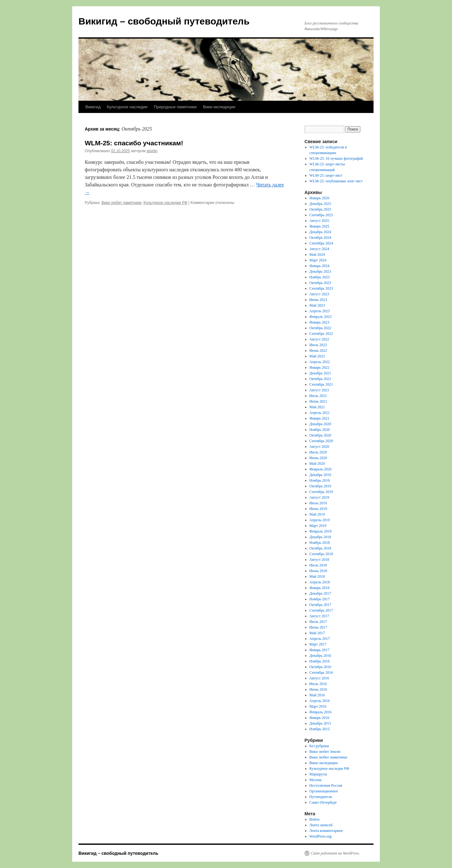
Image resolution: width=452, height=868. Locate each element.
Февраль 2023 (320, 317)
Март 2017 (318, 644)
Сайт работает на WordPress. (335, 853)
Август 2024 (319, 249)
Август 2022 (319, 339)
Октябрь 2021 (320, 379)
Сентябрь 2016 (321, 672)
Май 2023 (317, 305)
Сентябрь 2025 (321, 215)
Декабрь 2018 (320, 537)
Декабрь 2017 (320, 593)
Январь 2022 (320, 367)
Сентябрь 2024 (321, 243)
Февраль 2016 (320, 712)
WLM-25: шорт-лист (326, 175)
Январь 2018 (320, 588)
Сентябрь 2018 (321, 554)
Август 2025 (319, 221)
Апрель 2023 (320, 311)
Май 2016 (317, 695)
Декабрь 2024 (320, 232)
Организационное (324, 791)
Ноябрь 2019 (320, 480)
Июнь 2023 (318, 300)
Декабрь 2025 (320, 204)
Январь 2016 (320, 718)
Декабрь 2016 (320, 656)
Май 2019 (317, 514)
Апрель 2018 (320, 582)
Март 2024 (318, 260)
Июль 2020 (318, 452)
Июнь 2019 (318, 509)
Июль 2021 (318, 396)
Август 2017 (319, 616)
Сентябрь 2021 (321, 384)
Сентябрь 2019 (321, 492)
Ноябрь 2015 (320, 729)
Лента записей (321, 825)
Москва (316, 780)
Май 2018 (317, 576)
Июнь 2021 (318, 401)
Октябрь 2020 (320, 435)
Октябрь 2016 (320, 667)
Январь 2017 (320, 650)
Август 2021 (319, 390)
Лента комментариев (326, 831)
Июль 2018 (318, 565)
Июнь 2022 (318, 351)
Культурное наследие (127, 107)
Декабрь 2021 (320, 373)
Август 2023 (319, 294)
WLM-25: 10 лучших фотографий (336, 158)
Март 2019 (318, 526)
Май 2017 (317, 633)
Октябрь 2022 (320, 328)
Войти (315, 819)
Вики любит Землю (325, 752)
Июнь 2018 (318, 571)
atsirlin (152, 151)
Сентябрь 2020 (321, 441)
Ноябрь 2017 (320, 599)
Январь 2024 (320, 266)
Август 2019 (319, 497)
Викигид (93, 107)
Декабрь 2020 (320, 424)
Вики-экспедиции (219, 107)
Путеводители (321, 797)
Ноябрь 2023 (320, 277)
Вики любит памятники (121, 203)
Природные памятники (175, 107)
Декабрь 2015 (320, 723)
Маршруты (318, 774)
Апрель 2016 (320, 701)
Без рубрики (319, 746)
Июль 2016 (318, 684)
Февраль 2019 (320, 531)
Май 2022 (317, 356)
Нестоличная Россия (326, 785)
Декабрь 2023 (320, 271)
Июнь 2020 (318, 458)
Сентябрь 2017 (321, 610)
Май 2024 (317, 255)
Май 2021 (317, 407)
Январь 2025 (320, 226)
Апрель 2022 (320, 362)
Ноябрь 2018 (320, 543)
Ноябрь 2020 (320, 430)
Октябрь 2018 (320, 548)
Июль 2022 (318, 345)
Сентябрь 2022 (321, 334)
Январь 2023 (320, 322)
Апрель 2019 (320, 520)
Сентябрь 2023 (321, 288)
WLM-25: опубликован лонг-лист (336, 181)
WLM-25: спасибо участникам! (134, 143)
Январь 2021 (320, 418)
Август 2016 (319, 678)
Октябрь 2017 (320, 605)
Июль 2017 (318, 622)
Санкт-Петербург (323, 802)
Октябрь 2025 (320, 209)
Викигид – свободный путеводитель (164, 21)
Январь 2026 (320, 198)
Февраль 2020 (320, 469)
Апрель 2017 (320, 639)
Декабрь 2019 (320, 475)
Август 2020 (319, 447)
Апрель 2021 (320, 413)
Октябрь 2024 (320, 238)
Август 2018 (319, 560)
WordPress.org (320, 836)
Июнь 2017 (318, 627)
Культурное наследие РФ (165, 203)
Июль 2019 (318, 503)
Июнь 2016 (318, 689)
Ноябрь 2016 (320, 661)
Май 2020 (317, 463)
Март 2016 (318, 706)
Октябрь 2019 (320, 486)
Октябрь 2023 (320, 283)
